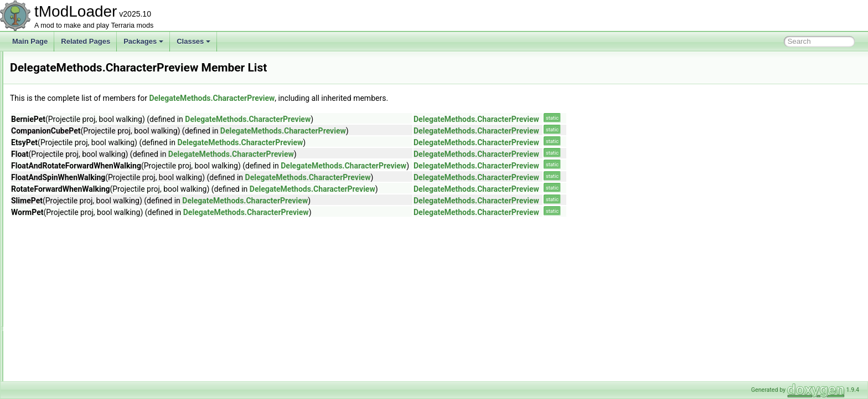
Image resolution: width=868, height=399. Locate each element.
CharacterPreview (72, 222)
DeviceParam (56, 344)
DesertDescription (63, 283)
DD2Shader (54, 100)
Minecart (58, 234)
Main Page (30, 41)
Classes (193, 41)
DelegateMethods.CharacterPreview (350, 98)
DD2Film (50, 88)
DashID (48, 63)
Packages (143, 41)
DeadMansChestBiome (71, 112)
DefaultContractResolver (73, 161)
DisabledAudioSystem (69, 356)
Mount (55, 246)
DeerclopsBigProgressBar (75, 149)
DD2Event (52, 75)
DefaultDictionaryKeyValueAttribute (88, 185)
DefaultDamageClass (68, 173)
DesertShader (57, 319)
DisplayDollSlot (59, 368)
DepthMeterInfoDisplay (70, 258)
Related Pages (86, 41)
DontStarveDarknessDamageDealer (89, 380)
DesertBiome (56, 270)
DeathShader (56, 136)
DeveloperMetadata (66, 331)
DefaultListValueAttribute (73, 197)
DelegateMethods (63, 209)
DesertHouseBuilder (66, 307)
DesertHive (53, 295)
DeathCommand (61, 124)
